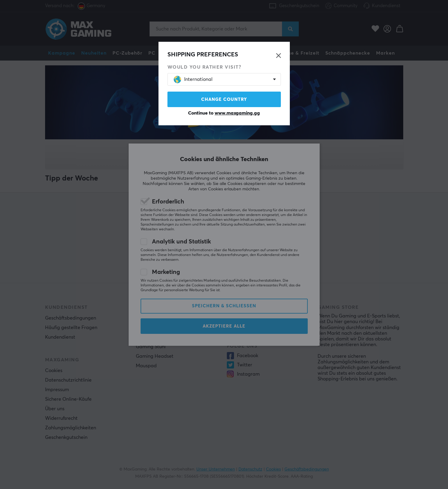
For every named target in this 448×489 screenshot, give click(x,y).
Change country (224, 100)
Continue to (224, 113)
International (193, 80)
